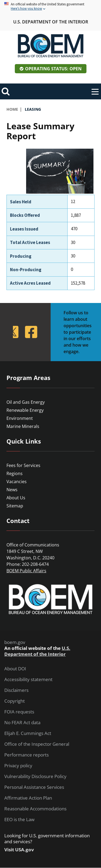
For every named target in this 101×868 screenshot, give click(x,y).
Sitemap (15, 506)
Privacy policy (18, 766)
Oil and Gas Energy (26, 402)
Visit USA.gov (19, 850)
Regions (15, 473)
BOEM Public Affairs (26, 571)
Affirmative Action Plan (28, 798)
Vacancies (17, 482)
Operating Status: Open (53, 69)
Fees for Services (23, 465)
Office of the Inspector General (37, 744)
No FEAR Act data (22, 723)
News (12, 490)
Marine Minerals (23, 426)
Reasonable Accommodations (35, 809)
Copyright (15, 701)
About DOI (15, 669)
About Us (16, 498)
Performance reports (27, 755)
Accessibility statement (28, 679)
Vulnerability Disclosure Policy (35, 776)
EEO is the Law (19, 820)
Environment (20, 418)
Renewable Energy (25, 410)
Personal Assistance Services (34, 787)
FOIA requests (19, 712)
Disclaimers (16, 690)
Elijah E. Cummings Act (28, 733)
